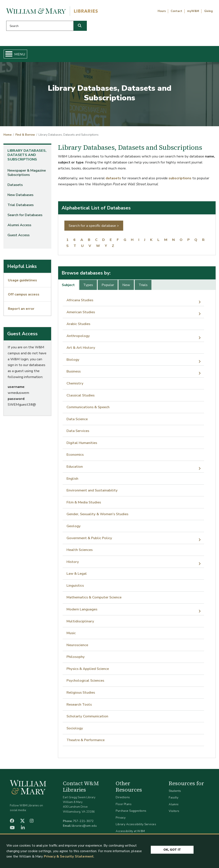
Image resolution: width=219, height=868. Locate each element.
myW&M (193, 11)
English (72, 480)
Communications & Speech (88, 409)
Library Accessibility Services (136, 826)
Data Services (78, 433)
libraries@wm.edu (84, 827)
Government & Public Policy (89, 539)
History (73, 563)
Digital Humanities (82, 444)
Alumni (174, 806)
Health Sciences (80, 551)
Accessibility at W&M (130, 833)
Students (175, 792)
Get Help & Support (81, 55)
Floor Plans (124, 806)
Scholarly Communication (87, 718)
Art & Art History (81, 349)
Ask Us (200, 55)
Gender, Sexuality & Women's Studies (97, 516)
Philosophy (76, 658)
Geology (74, 528)
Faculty (174, 799)
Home (18, 55)
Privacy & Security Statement (69, 857)
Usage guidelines (22, 282)
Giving (209, 11)
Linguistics (75, 587)
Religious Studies (81, 694)
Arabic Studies (78, 326)
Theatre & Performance (86, 742)
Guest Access (18, 237)
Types (88, 287)
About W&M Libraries (163, 55)
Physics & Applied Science (88, 670)
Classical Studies (81, 397)
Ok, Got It (172, 849)
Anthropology (78, 338)
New (126, 287)
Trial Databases (21, 207)
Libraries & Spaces (122, 55)
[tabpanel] (137, 522)
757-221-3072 (83, 823)
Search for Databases (25, 217)
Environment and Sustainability (92, 492)
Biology (73, 361)
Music (71, 635)
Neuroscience (77, 647)
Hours (162, 11)
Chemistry (75, 385)
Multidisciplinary (80, 623)
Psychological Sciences (85, 682)
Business (74, 373)
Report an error (21, 310)
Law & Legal (77, 575)
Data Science (77, 421)
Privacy (121, 819)
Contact (176, 11)
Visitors (174, 813)
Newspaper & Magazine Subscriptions (27, 174)
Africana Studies (80, 302)
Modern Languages (82, 611)
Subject (68, 287)
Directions (123, 799)
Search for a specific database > (94, 227)
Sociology (75, 730)
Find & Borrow (44, 55)
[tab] (69, 286)
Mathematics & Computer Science (94, 599)
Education (75, 468)
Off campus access (24, 296)
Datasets (15, 186)
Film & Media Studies (84, 504)
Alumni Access (19, 227)
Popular (108, 287)
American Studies (81, 314)
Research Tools (79, 706)
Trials (143, 287)
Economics (75, 456)
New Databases (20, 197)
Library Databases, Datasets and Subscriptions (27, 157)
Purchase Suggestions (131, 812)
